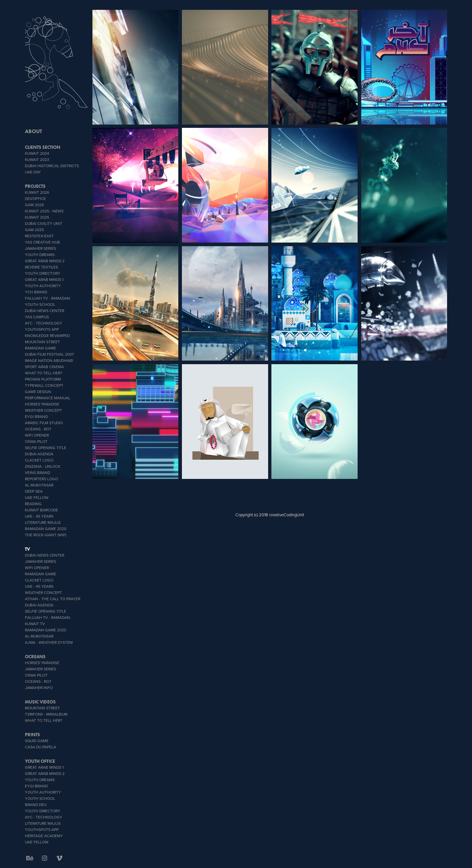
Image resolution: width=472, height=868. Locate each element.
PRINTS (32, 735)
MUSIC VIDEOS (40, 702)
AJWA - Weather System (49, 642)
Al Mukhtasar (39, 485)
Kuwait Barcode (41, 510)
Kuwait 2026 (37, 192)
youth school (40, 304)
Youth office (40, 761)
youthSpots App (42, 329)
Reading (33, 504)
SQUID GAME (37, 741)
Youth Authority (43, 286)
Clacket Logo (39, 460)
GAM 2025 (34, 230)
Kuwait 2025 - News (44, 211)
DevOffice (35, 198)
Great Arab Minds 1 (44, 279)
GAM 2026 (34, 205)
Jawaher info (39, 688)
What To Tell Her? (44, 373)
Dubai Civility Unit (44, 223)
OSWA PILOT (36, 441)
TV (27, 549)
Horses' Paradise (42, 404)
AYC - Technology (44, 323)
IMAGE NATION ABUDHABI (49, 360)
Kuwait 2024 (37, 153)
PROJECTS (35, 186)
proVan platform (43, 379)
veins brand (38, 473)
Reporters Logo (41, 479)
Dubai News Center (45, 311)
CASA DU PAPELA (40, 747)
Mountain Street (42, 342)
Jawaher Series (40, 248)
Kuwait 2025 (37, 217)
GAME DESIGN (38, 392)
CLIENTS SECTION (43, 147)
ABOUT (33, 131)
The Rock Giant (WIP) (46, 535)
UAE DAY (33, 172)
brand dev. (36, 805)
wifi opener (37, 435)
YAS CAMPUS (37, 317)
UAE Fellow (37, 497)
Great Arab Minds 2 (45, 261)
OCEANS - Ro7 (38, 429)
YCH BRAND (36, 292)
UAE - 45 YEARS (39, 516)
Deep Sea (34, 491)
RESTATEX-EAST (39, 236)
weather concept (43, 410)
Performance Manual (48, 398)
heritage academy (44, 836)
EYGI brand (36, 416)
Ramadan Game (40, 348)
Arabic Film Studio (44, 423)
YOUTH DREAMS (40, 255)
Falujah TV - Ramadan (48, 298)
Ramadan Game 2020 (46, 529)
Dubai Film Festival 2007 (49, 354)
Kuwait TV (35, 624)
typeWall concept (44, 385)
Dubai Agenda (39, 454)
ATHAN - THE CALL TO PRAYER (53, 599)
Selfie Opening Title (46, 448)
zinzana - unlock (43, 466)
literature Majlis (43, 522)
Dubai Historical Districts (52, 166)
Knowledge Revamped (47, 335)
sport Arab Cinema (44, 367)
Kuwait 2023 (37, 159)
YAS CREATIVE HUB (42, 242)
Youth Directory (43, 273)
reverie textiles (41, 267)
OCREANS (35, 657)
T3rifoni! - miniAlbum (46, 714)
